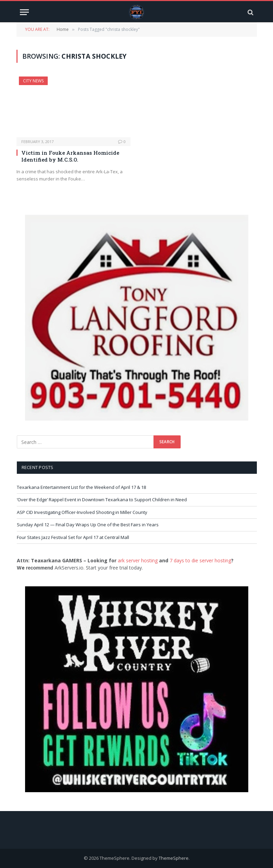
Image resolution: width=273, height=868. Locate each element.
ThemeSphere (174, 858)
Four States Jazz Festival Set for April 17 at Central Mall (73, 537)
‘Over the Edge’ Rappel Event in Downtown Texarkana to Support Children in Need (102, 500)
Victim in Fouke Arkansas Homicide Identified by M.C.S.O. (70, 156)
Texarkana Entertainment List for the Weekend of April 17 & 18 (81, 487)
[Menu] (24, 12)
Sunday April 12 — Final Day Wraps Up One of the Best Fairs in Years (88, 525)
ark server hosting (138, 560)
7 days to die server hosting (200, 560)
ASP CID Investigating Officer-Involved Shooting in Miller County (82, 512)
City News (33, 81)
